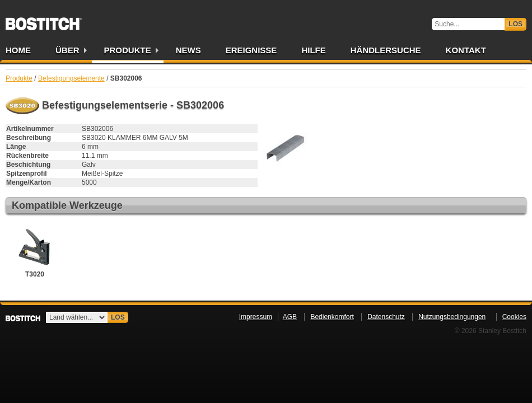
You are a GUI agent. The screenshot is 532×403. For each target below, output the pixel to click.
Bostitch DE (44, 20)
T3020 (35, 251)
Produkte (128, 50)
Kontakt (466, 50)
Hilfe (313, 50)
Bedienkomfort (332, 317)
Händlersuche (386, 50)
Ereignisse (251, 50)
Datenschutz (386, 317)
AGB (290, 317)
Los (515, 24)
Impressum (256, 317)
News (188, 50)
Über (67, 50)
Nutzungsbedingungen (452, 317)
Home (18, 50)
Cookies (514, 317)
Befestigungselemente (71, 78)
